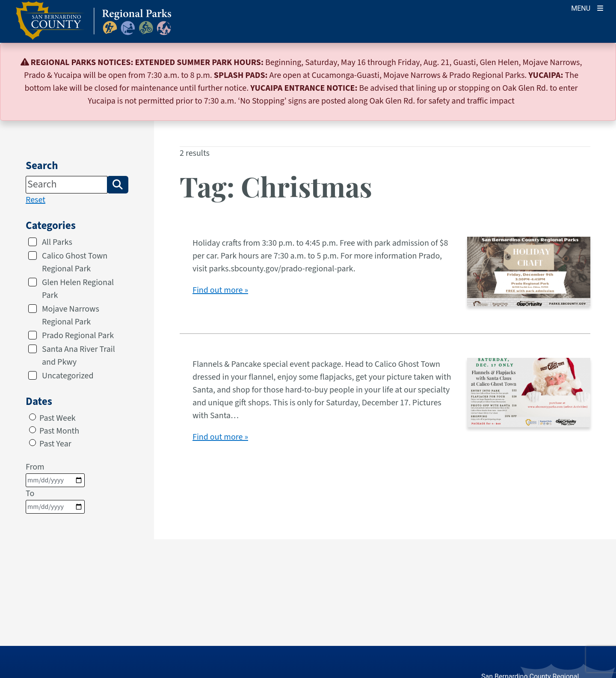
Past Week (58, 418)
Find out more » (220, 290)
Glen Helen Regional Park (78, 289)
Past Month (59, 431)
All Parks (57, 242)
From (55, 474)
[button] (118, 184)
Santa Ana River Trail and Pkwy (78, 356)
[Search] (67, 184)
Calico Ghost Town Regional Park (75, 262)
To (55, 501)
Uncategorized (68, 376)
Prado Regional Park (78, 336)
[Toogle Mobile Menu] (587, 7)
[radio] (33, 417)
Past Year (55, 444)
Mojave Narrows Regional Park (71, 315)
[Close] (596, 62)
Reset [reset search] (36, 200)
